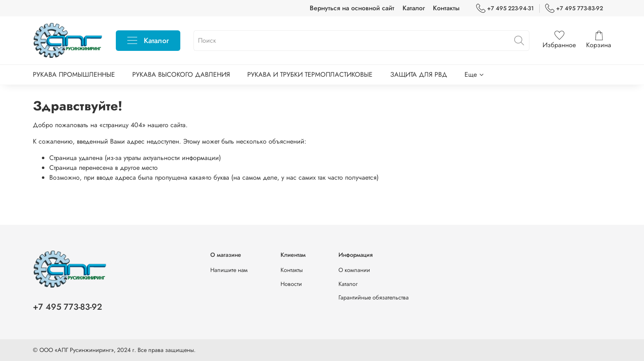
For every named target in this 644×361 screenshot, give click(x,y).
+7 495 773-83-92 (574, 8)
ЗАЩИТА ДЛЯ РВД (419, 74)
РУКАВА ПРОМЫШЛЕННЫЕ (74, 74)
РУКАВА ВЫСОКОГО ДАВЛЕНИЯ (181, 74)
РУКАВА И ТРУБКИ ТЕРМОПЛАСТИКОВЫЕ (310, 74)
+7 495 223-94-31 (505, 8)
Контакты (446, 8)
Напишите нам (229, 270)
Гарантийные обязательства (374, 297)
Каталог (414, 8)
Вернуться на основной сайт (352, 8)
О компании (354, 270)
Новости (291, 284)
